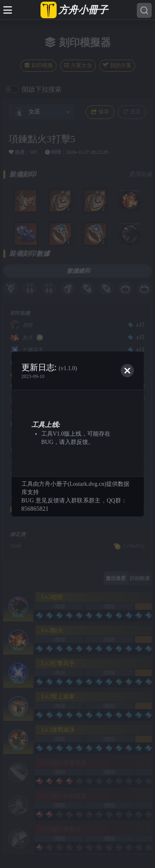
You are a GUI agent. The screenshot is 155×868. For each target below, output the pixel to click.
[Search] (144, 10)
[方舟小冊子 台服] (74, 10)
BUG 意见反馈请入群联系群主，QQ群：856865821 (74, 505)
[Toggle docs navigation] (8, 10)
